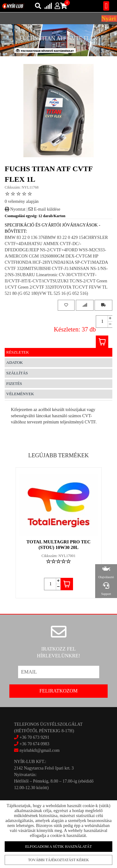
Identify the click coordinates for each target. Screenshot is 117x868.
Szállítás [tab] (17, 373)
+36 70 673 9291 (34, 737)
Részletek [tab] (18, 352)
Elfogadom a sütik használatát (58, 847)
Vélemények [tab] (20, 394)
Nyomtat (15, 209)
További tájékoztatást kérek (58, 860)
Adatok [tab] (15, 362)
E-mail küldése (44, 209)
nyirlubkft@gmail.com (37, 750)
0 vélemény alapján (22, 201)
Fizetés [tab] (14, 384)
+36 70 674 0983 (34, 744)
